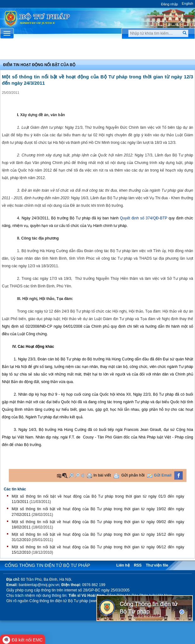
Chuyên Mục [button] (97, 51)
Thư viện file (157, 565)
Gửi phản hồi (133, 475)
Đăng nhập (169, 4)
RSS (138, 565)
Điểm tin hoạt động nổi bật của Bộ (39, 65)
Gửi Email (163, 475)
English (187, 3)
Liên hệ (123, 565)
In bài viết (102, 475)
